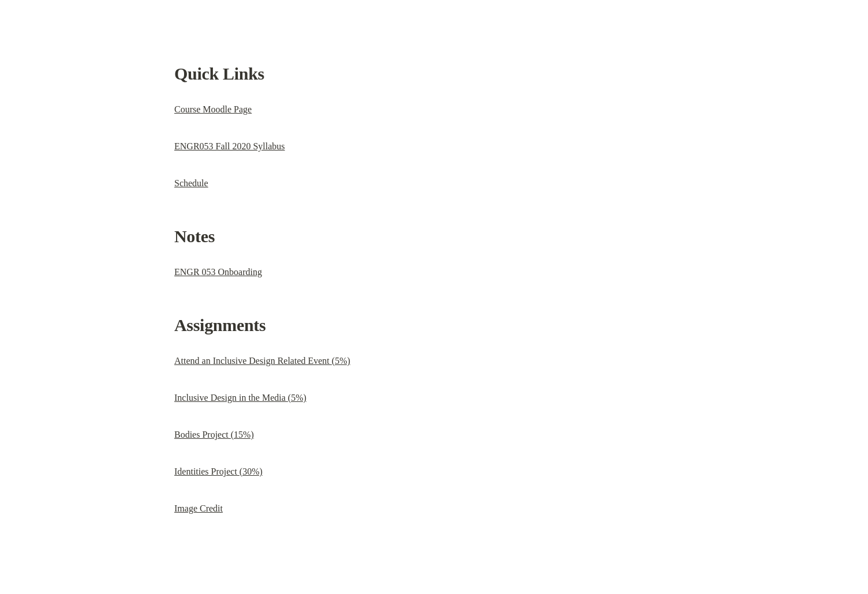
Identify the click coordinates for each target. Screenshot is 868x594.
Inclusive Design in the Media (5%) (240, 398)
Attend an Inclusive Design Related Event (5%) (262, 361)
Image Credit (199, 508)
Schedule (191, 183)
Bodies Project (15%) (214, 435)
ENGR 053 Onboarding (218, 272)
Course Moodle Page (213, 109)
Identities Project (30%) (218, 471)
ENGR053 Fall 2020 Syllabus (230, 146)
